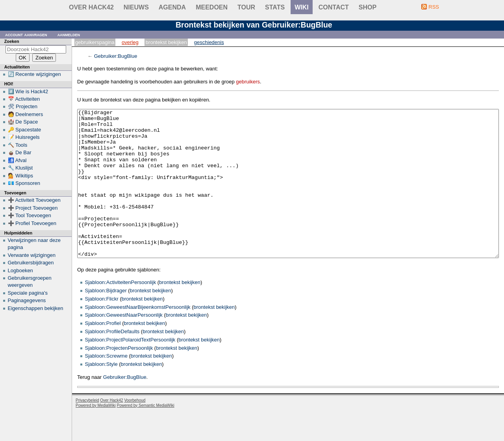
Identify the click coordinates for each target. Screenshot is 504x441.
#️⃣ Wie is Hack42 (28, 91)
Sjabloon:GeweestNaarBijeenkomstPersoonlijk (138, 337)
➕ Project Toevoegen (33, 208)
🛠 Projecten (23, 106)
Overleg (130, 42)
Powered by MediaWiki (96, 435)
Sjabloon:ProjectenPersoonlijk (119, 377)
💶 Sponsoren (24, 183)
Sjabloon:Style (101, 394)
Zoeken (12, 41)
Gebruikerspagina (95, 42)
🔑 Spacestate (25, 130)
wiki (302, 7)
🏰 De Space (23, 122)
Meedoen (212, 7)
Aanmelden (69, 34)
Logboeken (20, 270)
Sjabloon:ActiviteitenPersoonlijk (121, 312)
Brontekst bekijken (166, 42)
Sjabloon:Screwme (106, 385)
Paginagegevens (27, 300)
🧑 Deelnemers (26, 114)
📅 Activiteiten (24, 99)
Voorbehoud (135, 430)
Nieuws (136, 7)
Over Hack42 (91, 7)
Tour (246, 7)
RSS (434, 7)
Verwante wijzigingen (32, 255)
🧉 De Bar (20, 152)
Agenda (172, 7)
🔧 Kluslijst (20, 168)
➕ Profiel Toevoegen (32, 223)
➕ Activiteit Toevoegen (34, 200)
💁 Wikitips (20, 176)
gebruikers (248, 82)
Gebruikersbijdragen (31, 263)
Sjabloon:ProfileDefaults (112, 361)
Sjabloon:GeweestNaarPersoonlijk (124, 344)
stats (275, 7)
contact (334, 7)
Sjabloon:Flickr (102, 328)
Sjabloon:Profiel (103, 353)
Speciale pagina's (28, 293)
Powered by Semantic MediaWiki (146, 435)
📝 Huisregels (24, 137)
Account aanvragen (26, 34)
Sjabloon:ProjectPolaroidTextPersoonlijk (130, 369)
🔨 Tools (18, 145)
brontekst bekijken (180, 312)
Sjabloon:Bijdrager (106, 320)
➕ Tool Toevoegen (30, 215)
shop (368, 7)
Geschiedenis (209, 42)
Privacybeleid (87, 430)
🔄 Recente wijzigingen (34, 74)
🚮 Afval (17, 160)
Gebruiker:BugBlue (116, 56)
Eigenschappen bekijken (36, 308)
